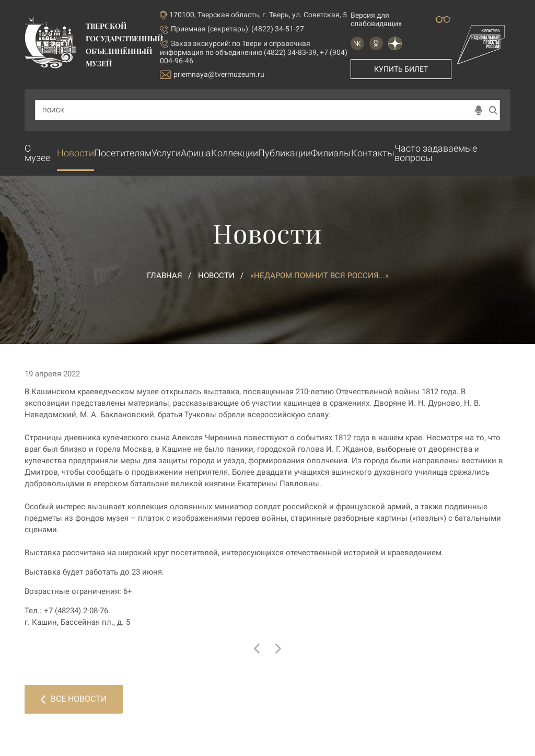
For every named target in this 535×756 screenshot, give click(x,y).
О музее (37, 153)
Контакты (373, 153)
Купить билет (401, 69)
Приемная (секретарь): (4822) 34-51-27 (237, 29)
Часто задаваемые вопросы (436, 153)
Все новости (74, 699)
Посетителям (123, 153)
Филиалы (331, 153)
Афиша (196, 153)
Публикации (284, 153)
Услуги (166, 153)
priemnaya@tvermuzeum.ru (212, 75)
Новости (75, 153)
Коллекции (235, 153)
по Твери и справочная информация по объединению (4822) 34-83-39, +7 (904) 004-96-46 (254, 52)
